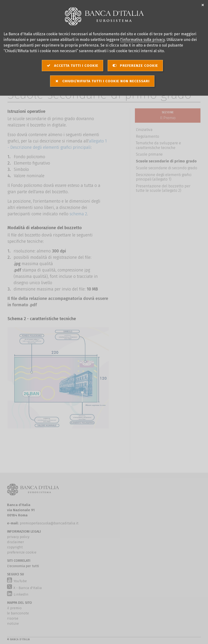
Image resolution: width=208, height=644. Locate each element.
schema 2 (78, 214)
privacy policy (18, 537)
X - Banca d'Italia (24, 587)
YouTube (17, 581)
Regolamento (147, 136)
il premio (14, 608)
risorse (13, 618)
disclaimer (16, 542)
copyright (15, 547)
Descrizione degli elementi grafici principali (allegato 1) (164, 177)
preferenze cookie (22, 552)
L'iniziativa (144, 130)
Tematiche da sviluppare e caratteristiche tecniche (158, 145)
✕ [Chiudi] (203, 5)
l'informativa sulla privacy (143, 40)
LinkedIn (18, 594)
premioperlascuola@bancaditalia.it (49, 523)
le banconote (18, 613)
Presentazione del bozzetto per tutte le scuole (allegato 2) (163, 188)
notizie (13, 624)
